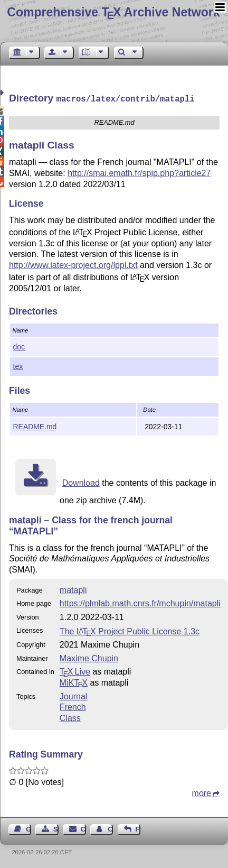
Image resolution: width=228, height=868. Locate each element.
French (73, 706)
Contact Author (110, 828)
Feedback (138, 828)
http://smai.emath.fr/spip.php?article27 (139, 172)
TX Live (75, 671)
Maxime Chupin (89, 657)
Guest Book (28, 828)
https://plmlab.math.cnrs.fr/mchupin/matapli (140, 602)
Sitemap (56, 828)
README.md (35, 426)
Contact (83, 828)
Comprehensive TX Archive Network (113, 12)
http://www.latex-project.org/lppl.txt (73, 264)
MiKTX (74, 682)
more (202, 792)
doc (19, 346)
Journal (73, 695)
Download (81, 482)
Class (70, 717)
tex (18, 365)
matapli (73, 589)
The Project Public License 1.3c (130, 630)
